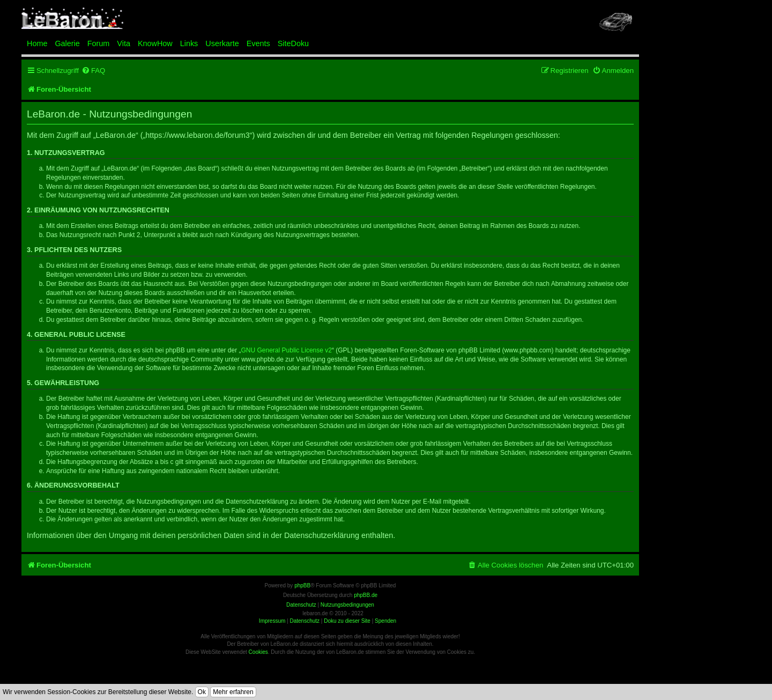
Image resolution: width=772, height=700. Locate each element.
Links (189, 43)
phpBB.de (366, 595)
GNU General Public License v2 (287, 350)
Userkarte (222, 43)
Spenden (385, 621)
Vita (124, 43)
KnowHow (155, 43)
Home (37, 43)
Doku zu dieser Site (347, 621)
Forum (99, 43)
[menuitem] (93, 71)
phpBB (302, 585)
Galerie (67, 43)
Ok (202, 692)
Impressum (272, 621)
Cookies (258, 652)
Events (258, 43)
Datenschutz (305, 621)
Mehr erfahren (233, 692)
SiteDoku (293, 43)
